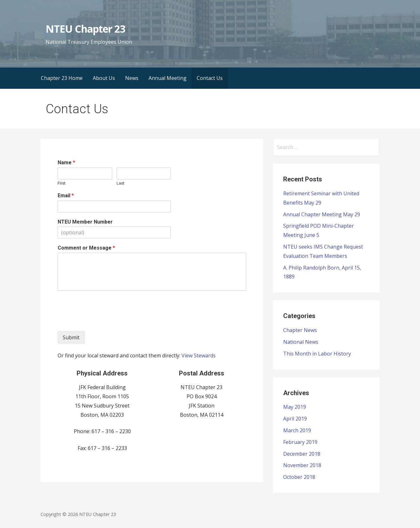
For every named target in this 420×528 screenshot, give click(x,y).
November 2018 (302, 465)
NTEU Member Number (85, 222)
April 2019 (295, 419)
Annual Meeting (168, 78)
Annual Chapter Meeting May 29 (322, 214)
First (62, 183)
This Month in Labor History (317, 354)
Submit (71, 337)
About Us (104, 78)
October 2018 (299, 477)
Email (66, 196)
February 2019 (300, 442)
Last (121, 183)
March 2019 (297, 430)
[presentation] (106, 321)
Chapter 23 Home (62, 78)
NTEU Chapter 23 (85, 29)
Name (66, 163)
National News (301, 342)
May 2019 (295, 407)
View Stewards (199, 355)
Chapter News (300, 330)
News (132, 78)
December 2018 (302, 454)
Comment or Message (86, 248)
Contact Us (210, 78)
